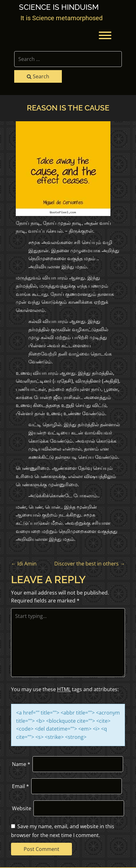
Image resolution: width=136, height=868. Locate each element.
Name (21, 764)
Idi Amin (24, 564)
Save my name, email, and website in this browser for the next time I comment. (63, 831)
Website (22, 808)
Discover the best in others (90, 564)
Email (21, 786)
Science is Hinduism (59, 7)
